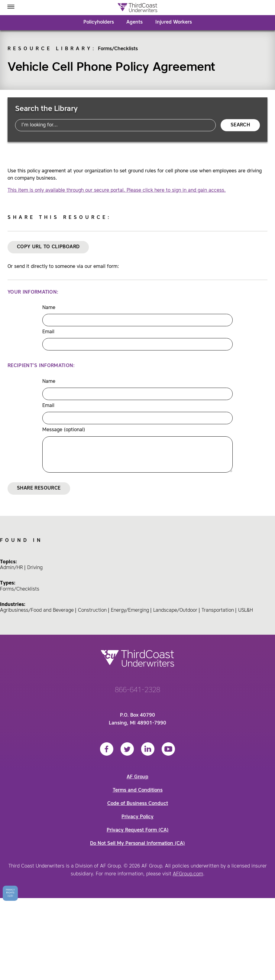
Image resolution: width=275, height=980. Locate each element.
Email (48, 332)
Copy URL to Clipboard (48, 247)
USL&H (246, 610)
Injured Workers (174, 22)
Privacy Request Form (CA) (138, 830)
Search (240, 125)
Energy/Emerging (130, 610)
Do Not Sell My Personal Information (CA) (137, 844)
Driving (35, 568)
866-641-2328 (137, 690)
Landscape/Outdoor (175, 610)
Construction (92, 610)
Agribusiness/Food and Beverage (37, 610)
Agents (134, 22)
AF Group (137, 777)
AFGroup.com (188, 874)
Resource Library (50, 49)
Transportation (218, 610)
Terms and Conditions (138, 790)
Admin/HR (11, 568)
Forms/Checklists (118, 49)
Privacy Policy (137, 817)
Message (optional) (64, 430)
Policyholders (99, 22)
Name (49, 308)
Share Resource (39, 488)
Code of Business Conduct (138, 804)
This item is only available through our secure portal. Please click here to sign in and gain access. (117, 190)
